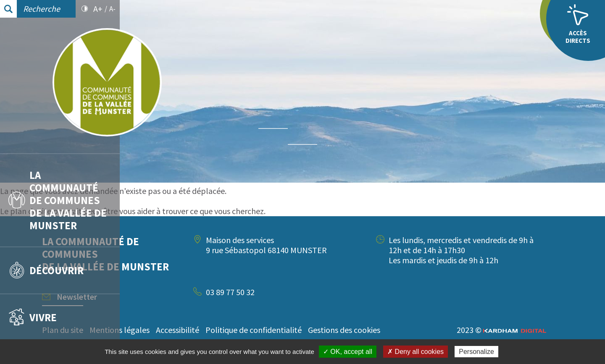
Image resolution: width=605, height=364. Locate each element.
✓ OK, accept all (348, 352)
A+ (98, 9)
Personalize (476, 352)
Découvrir (46, 270)
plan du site (150, 211)
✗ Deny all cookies (416, 352)
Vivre (33, 317)
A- (112, 9)
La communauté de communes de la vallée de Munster (58, 200)
